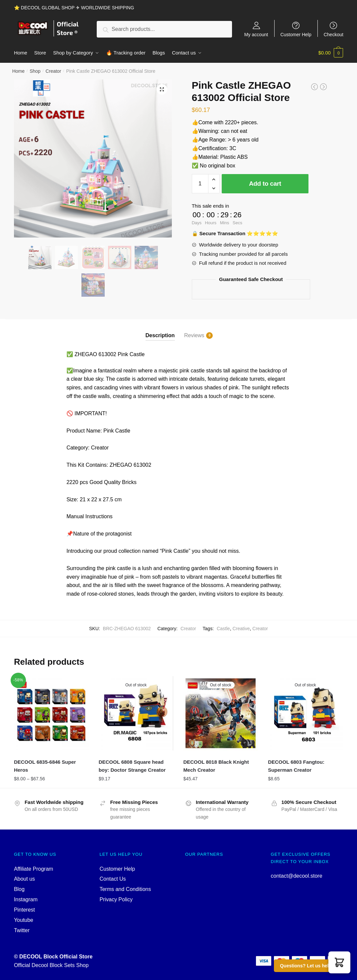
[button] (339, 962)
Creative (241, 629)
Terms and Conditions (125, 889)
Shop (35, 71)
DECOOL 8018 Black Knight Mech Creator (216, 766)
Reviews (194, 336)
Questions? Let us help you (310, 966)
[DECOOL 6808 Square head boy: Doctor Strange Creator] (136, 713)
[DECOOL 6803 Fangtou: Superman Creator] (305, 713)
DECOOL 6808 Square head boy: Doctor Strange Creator (132, 766)
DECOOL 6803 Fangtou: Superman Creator (296, 766)
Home (18, 71)
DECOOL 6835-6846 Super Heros (45, 766)
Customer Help (296, 34)
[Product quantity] (200, 184)
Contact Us (113, 879)
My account (256, 34)
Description (160, 335)
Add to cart (265, 184)
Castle (223, 629)
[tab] (160, 330)
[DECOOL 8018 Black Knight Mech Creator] (221, 713)
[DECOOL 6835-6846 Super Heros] (51, 713)
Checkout (334, 34)
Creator (53, 71)
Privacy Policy (116, 899)
